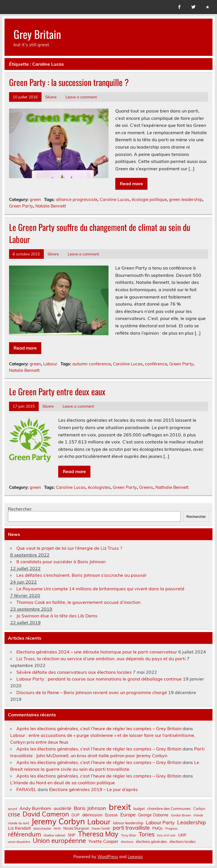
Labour (50, 364)
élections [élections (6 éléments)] (127, 842)
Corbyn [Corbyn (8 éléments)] (199, 809)
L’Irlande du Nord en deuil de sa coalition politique (63, 783)
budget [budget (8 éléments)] (139, 809)
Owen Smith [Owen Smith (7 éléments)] (101, 829)
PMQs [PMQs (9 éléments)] (158, 828)
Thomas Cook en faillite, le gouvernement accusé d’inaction (78, 602)
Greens (146, 487)
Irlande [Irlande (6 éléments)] (198, 815)
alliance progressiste (77, 199)
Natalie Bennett (51, 206)
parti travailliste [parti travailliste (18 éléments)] (131, 828)
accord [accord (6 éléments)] (12, 809)
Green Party (21, 206)
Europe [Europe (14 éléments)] (128, 815)
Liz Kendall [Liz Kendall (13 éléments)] (19, 828)
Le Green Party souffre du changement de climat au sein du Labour (100, 233)
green (35, 199)
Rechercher (20, 509)
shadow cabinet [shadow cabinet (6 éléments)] (54, 835)
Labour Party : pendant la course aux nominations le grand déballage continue (99, 679)
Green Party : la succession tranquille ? (69, 82)
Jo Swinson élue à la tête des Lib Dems (57, 616)
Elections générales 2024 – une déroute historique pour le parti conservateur (97, 652)
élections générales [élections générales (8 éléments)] (151, 842)
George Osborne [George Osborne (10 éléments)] (153, 815)
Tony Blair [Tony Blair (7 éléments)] (129, 835)
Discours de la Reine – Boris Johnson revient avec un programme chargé (92, 692)
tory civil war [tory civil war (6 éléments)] (166, 835)
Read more (131, 184)
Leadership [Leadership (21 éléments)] (192, 822)
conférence (156, 364)
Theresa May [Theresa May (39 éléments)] (98, 834)
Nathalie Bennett (172, 487)
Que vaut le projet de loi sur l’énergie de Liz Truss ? (69, 548)
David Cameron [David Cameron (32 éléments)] (46, 814)
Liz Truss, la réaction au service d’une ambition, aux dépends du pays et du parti (101, 659)
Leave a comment (81, 97)
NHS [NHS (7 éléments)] (57, 829)
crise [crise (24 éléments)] (14, 814)
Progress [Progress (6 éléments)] (171, 829)
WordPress (108, 857)
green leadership (186, 199)
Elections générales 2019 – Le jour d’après (94, 789)
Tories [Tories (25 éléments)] (147, 834)
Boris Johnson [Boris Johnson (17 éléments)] (90, 808)
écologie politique (149, 199)
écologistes (99, 487)
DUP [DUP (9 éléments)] (76, 815)
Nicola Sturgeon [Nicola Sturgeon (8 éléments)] (76, 828)
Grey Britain (37, 34)
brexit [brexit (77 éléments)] (120, 807)
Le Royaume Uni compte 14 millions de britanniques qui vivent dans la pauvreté (100, 589)
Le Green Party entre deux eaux (57, 391)
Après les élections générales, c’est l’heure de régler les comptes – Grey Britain (99, 728)
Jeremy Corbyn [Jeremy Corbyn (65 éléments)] (58, 821)
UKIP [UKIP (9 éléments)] (182, 835)
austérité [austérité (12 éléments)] (62, 808)
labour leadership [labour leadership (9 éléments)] (128, 823)
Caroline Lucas (115, 199)
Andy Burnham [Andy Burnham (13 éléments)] (35, 808)
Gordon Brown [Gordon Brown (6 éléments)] (181, 815)
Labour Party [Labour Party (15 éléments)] (160, 823)
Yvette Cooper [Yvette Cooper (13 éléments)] (103, 841)
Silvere (51, 97)
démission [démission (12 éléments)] (92, 815)
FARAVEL (26, 789)
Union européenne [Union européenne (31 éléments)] (59, 841)
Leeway (135, 857)
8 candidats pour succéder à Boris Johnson (61, 562)
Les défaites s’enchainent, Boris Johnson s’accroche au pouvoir (82, 575)
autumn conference (92, 364)
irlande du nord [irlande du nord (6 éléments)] (18, 823)
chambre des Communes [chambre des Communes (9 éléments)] (169, 809)
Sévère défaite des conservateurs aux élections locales (74, 672)
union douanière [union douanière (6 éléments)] (19, 842)
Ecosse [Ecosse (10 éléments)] (111, 815)
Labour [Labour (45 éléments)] (99, 822)
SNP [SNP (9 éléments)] (72, 835)
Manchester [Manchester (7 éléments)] (42, 829)
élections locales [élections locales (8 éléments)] (183, 842)
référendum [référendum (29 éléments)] (24, 834)
